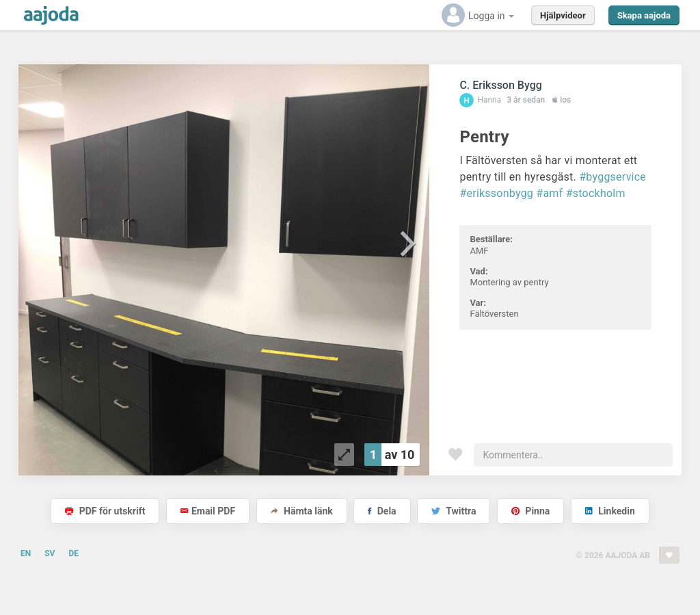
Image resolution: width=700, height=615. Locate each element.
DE (73, 553)
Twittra (454, 511)
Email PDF (208, 511)
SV (50, 553)
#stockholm (596, 193)
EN (26, 553)
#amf (549, 193)
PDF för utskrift (105, 511)
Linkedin (610, 511)
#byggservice (612, 177)
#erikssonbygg (496, 193)
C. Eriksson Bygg (500, 85)
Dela (382, 511)
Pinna (530, 511)
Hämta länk (302, 511)
